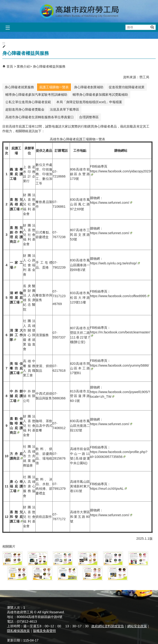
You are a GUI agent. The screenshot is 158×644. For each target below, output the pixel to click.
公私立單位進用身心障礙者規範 (28, 102)
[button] (152, 27)
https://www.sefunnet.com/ (111, 203)
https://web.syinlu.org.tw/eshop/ (115, 263)
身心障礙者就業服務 (19, 87)
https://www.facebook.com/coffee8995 (120, 296)
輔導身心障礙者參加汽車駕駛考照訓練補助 (36, 95)
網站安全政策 (137, 626)
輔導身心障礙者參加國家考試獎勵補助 (100, 95)
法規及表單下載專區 (64, 109)
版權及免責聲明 (44, 631)
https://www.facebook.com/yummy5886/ (120, 367)
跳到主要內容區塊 (2, 2)
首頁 (10, 66)
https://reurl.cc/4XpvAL (108, 489)
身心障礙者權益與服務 (49, 66)
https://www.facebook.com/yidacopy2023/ (121, 173)
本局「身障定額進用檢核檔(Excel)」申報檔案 (89, 102)
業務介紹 (23, 66)
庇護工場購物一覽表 (54, 87)
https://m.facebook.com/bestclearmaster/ (120, 334)
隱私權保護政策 (18, 631)
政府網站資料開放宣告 (108, 626)
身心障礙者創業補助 (89, 87)
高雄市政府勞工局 (79, 11)
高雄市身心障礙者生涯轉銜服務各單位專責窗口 (40, 117)
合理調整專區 (89, 117)
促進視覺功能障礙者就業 (127, 87)
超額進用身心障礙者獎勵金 (25, 109)
